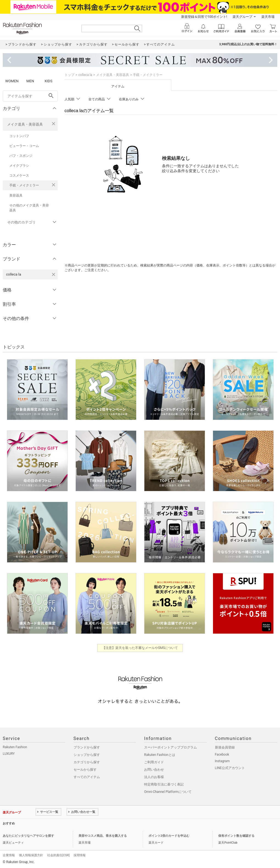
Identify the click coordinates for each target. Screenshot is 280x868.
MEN (30, 81)
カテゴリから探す (87, 762)
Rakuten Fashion (15, 747)
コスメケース (19, 175)
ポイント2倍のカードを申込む (169, 836)
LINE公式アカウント (230, 768)
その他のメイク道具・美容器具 (29, 208)
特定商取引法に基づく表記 (164, 784)
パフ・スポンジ (21, 156)
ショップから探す (87, 755)
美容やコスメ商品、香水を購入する (103, 836)
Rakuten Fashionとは (160, 755)
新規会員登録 (225, 747)
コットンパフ (19, 136)
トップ (69, 75)
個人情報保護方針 (31, 855)
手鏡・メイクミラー (24, 185)
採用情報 (80, 855)
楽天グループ (242, 17)
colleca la (85, 75)
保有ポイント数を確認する (236, 836)
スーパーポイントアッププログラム (170, 747)
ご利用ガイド (154, 762)
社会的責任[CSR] (58, 855)
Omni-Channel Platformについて (168, 792)
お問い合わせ (154, 770)
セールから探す (85, 770)
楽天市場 (268, 17)
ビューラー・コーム (24, 146)
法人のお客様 (154, 777)
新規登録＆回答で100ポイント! (204, 17)
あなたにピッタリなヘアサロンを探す (28, 836)
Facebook (222, 754)
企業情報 (9, 855)
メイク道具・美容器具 (25, 124)
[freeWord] (30, 96)
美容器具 (16, 195)
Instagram (222, 761)
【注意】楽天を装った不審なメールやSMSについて (140, 648)
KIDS (49, 81)
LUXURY (9, 754)
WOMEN (12, 81)
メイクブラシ (19, 166)
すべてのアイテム (87, 777)
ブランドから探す (87, 747)
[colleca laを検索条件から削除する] (54, 274)
